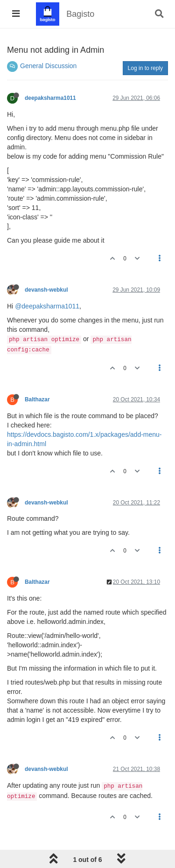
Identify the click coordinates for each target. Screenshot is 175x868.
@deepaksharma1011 (47, 306)
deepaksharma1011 (50, 98)
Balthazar (37, 399)
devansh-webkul (46, 290)
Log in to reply (145, 68)
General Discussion (48, 66)
